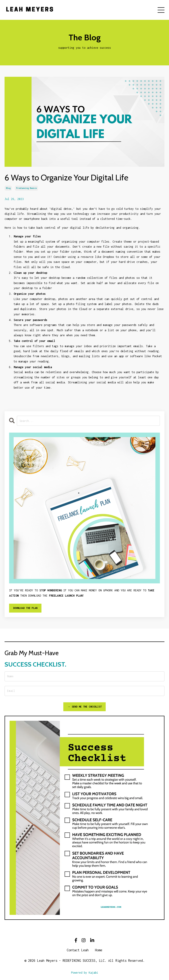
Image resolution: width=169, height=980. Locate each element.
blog (8, 188)
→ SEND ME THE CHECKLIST (84, 707)
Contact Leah (78, 950)
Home (99, 950)
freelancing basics (26, 188)
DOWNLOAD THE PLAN (25, 608)
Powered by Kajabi (85, 973)
